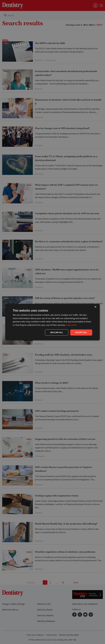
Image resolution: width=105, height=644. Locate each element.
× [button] (95, 307)
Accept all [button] (81, 332)
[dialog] (52, 322)
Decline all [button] (57, 332)
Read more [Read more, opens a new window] (71, 325)
